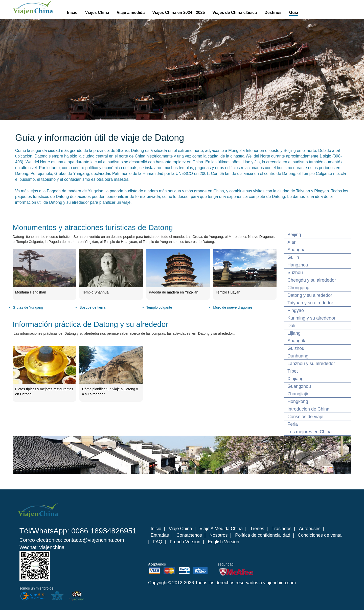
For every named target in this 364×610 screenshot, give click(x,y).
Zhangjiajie (298, 394)
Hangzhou (298, 265)
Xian (292, 242)
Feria (293, 424)
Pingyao (296, 310)
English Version (223, 542)
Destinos (273, 13)
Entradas (160, 535)
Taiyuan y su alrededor (310, 303)
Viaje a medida (131, 13)
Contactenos (189, 535)
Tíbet (293, 371)
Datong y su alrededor (310, 295)
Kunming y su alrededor (311, 318)
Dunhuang (298, 356)
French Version (185, 542)
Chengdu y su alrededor (312, 280)
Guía (294, 13)
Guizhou (296, 348)
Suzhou (295, 273)
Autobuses (310, 529)
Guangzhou (299, 386)
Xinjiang (295, 379)
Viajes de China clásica (235, 13)
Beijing (294, 235)
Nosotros (219, 535)
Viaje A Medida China (221, 529)
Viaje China (180, 529)
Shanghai (297, 250)
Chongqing (298, 288)
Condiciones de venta (320, 535)
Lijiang (294, 333)
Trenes (257, 529)
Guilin (293, 257)
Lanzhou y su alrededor (311, 364)
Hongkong (298, 401)
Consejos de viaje (305, 417)
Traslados (282, 529)
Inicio (72, 13)
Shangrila (297, 341)
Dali (291, 326)
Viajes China (97, 13)
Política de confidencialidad (263, 535)
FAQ (158, 542)
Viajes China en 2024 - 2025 (179, 13)
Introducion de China (308, 409)
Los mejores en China (310, 432)
